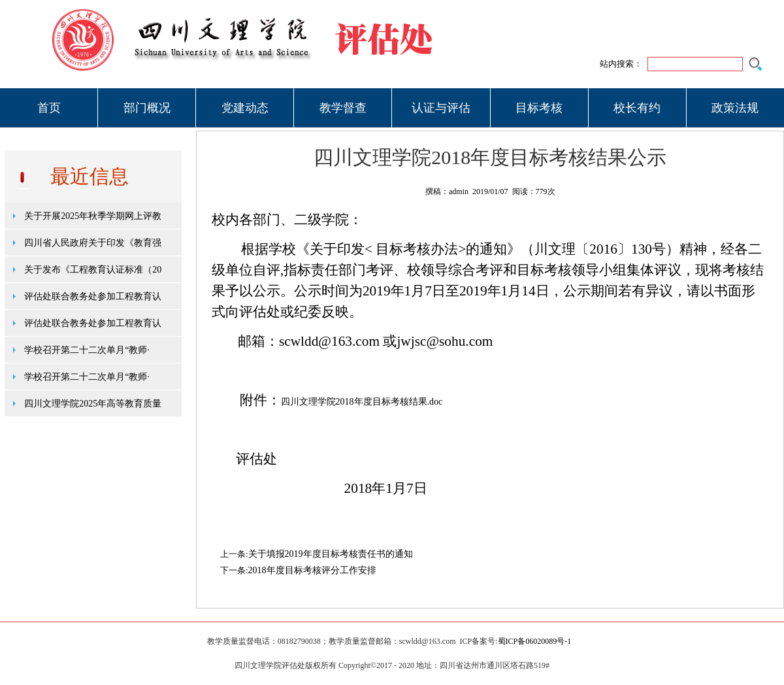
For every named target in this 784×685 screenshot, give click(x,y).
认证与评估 (441, 108)
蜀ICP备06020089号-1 (535, 641)
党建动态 (245, 108)
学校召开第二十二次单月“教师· (87, 350)
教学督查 (343, 108)
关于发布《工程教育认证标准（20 (93, 270)
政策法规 (735, 108)
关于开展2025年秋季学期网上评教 (93, 216)
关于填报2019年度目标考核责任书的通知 (331, 554)
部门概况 (147, 108)
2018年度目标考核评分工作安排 (312, 570)
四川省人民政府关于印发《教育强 (93, 243)
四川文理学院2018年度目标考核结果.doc (362, 402)
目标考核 (539, 108)
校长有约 (637, 108)
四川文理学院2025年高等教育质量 (93, 404)
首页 (49, 108)
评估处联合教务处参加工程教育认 (93, 296)
